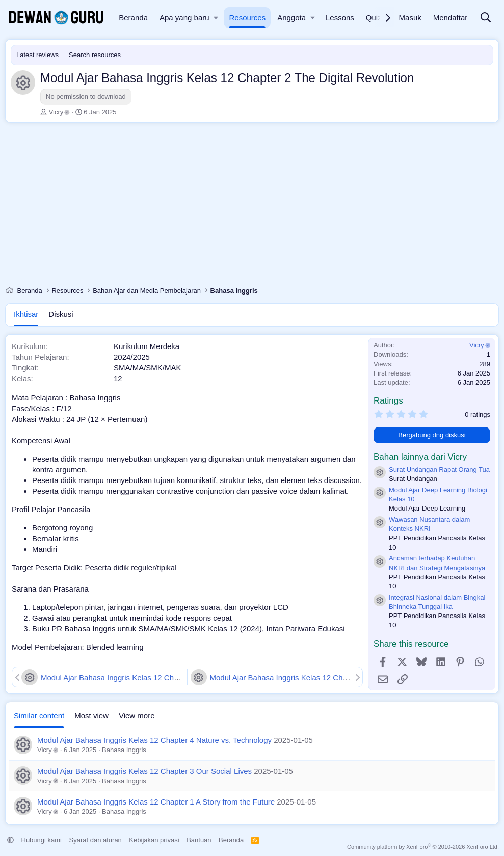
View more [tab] (137, 716)
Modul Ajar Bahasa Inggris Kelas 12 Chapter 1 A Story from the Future (330, 677)
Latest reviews (37, 55)
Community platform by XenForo (423, 847)
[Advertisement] (252, 207)
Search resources (95, 55)
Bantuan (199, 840)
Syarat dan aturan (96, 840)
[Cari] (486, 18)
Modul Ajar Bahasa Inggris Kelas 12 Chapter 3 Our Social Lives (149, 677)
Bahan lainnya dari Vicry (420, 457)
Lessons (340, 18)
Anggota (291, 18)
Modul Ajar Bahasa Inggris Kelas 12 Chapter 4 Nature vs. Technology (154, 740)
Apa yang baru (184, 18)
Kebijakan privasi (154, 840)
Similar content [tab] (39, 716)
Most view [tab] (91, 716)
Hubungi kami (42, 840)
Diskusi (61, 314)
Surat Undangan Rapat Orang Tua (439, 470)
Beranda (133, 18)
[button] (216, 18)
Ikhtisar (26, 314)
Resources (247, 18)
